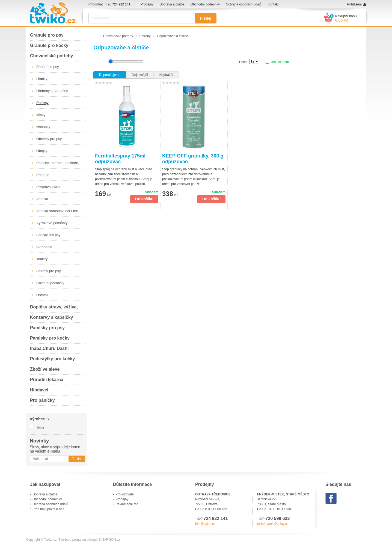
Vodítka (42, 199)
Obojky (42, 151)
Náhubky (43, 127)
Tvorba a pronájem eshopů (78, 540)
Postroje (43, 175)
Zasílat (77, 459)
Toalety (42, 259)
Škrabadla (44, 247)
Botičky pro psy (48, 235)
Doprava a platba (172, 4)
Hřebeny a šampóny (52, 91)
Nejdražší (166, 75)
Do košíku (144, 199)
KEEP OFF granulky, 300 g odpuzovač (193, 159)
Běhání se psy (47, 67)
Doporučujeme (110, 75)
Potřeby (42, 103)
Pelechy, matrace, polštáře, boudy (58, 165)
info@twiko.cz (205, 524)
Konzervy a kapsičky (51, 317)
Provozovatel (125, 494)
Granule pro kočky (49, 45)
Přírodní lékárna (47, 380)
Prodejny (147, 4)
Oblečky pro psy (49, 139)
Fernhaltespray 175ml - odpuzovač (122, 159)
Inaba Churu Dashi (49, 348)
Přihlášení (354, 4)
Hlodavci (39, 390)
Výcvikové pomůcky (52, 223)
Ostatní (42, 295)
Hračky (42, 79)
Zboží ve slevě (45, 369)
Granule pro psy (47, 35)
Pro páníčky (42, 400)
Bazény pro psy (49, 271)
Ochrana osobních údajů (244, 4)
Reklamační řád (127, 504)
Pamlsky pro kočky (50, 338)
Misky (41, 115)
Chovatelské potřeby (51, 56)
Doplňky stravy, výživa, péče (54, 309)
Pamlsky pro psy (47, 328)
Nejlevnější (140, 75)
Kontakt (273, 4)
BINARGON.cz (109, 540)
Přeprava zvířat (48, 187)
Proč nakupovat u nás (48, 509)
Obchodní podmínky (205, 4)
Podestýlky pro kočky (53, 359)
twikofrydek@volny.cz (273, 524)
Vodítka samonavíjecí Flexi (57, 211)
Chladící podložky (50, 283)
